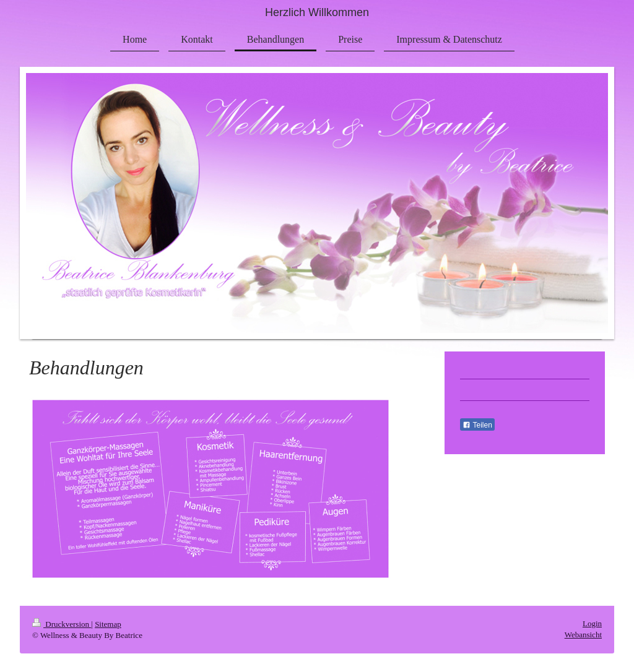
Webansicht (583, 635)
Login (592, 623)
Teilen (477, 425)
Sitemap (108, 624)
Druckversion (62, 624)
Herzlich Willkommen (317, 12)
